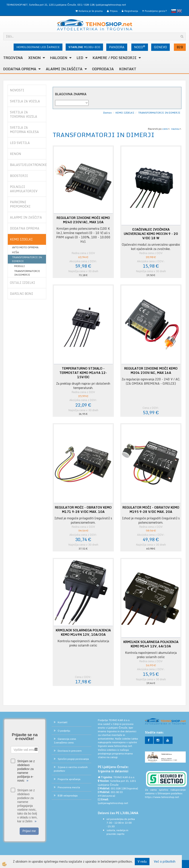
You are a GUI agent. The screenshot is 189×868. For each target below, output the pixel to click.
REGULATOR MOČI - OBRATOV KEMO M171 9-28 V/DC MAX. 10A (83, 510)
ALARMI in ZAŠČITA (64, 69)
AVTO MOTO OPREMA (25, 247)
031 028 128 (118, 788)
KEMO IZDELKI (125, 113)
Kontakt (128, 69)
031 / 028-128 (86, 5)
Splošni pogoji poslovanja (73, 759)
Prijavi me (29, 831)
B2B (180, 47)
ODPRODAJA (103, 69)
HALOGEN (59, 58)
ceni (166, 129)
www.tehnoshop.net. (120, 746)
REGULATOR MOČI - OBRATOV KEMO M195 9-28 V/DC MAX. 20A (151, 510)
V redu (142, 861)
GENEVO (160, 47)
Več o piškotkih (165, 862)
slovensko (174, 11)
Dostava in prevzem (70, 751)
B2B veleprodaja (68, 795)
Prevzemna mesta (69, 787)
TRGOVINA (13, 58)
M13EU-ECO (84, 47)
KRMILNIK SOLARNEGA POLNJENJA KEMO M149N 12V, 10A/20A (83, 632)
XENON (34, 58)
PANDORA (117, 47)
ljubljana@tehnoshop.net (111, 5)
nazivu (176, 129)
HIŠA (15, 252)
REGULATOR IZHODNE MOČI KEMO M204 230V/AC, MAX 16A (151, 371)
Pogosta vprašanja (69, 779)
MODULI (20, 266)
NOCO (140, 47)
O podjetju (64, 731)
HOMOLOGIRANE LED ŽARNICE (38, 47)
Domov (107, 113)
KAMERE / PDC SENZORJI (115, 58)
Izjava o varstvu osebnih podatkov (71, 769)
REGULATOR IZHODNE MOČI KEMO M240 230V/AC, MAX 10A (83, 220)
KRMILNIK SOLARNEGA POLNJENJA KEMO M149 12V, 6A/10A (151, 644)
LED (80, 58)
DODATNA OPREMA (20, 69)
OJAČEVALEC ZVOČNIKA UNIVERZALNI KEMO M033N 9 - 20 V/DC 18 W (151, 234)
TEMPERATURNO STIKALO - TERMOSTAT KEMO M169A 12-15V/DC (83, 373)
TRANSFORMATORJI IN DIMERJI (27, 259)
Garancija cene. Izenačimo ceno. (65, 741)
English (179, 11)
